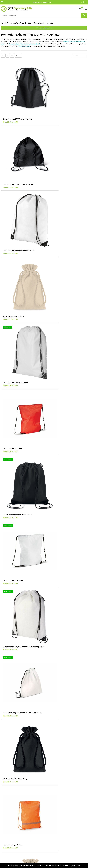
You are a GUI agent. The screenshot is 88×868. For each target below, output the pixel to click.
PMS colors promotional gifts (55, 790)
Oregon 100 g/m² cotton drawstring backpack (25, 44)
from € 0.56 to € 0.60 (10, 210)
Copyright (4, 822)
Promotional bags (26, 23)
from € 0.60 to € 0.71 (10, 316)
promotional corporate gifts (62, 737)
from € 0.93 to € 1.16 (10, 624)
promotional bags (24, 46)
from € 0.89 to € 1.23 (53, 573)
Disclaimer (5, 816)
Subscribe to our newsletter (10, 825)
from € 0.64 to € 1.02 (53, 470)
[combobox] (41, 16)
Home (3, 23)
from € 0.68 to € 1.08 (10, 367)
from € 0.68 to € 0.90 (53, 316)
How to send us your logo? (54, 793)
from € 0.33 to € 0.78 (10, 107)
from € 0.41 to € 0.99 (53, 107)
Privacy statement (7, 813)
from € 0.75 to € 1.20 (10, 521)
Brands (3, 810)
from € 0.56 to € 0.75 (53, 210)
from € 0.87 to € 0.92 (53, 521)
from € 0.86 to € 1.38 (10, 573)
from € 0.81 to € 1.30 (10, 470)
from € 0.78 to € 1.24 (10, 418)
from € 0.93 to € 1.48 (53, 624)
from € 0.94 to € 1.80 (10, 676)
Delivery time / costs (52, 781)
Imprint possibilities (52, 787)
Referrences (49, 816)
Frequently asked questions (54, 778)
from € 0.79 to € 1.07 (53, 418)
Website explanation (52, 784)
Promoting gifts (12, 23)
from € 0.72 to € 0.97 (53, 367)
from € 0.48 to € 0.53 (10, 159)
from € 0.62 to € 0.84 (53, 261)
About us (48, 810)
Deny (79, 865)
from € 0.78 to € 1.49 (53, 676)
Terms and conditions (8, 819)
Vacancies (48, 813)
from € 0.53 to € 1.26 (53, 159)
